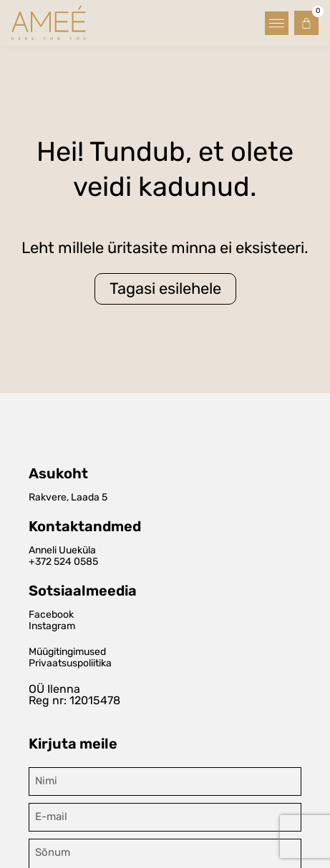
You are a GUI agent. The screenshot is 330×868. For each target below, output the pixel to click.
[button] (277, 23)
